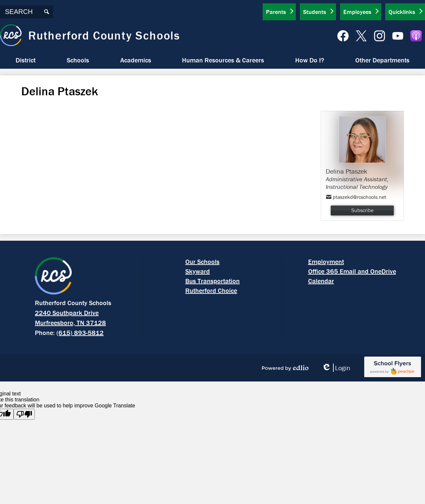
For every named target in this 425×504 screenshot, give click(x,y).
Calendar (321, 281)
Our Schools (202, 261)
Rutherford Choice (211, 290)
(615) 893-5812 (80, 333)
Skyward (198, 271)
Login (336, 368)
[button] (26, 60)
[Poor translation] (24, 414)
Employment (326, 261)
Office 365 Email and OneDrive (352, 271)
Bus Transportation (212, 281)
